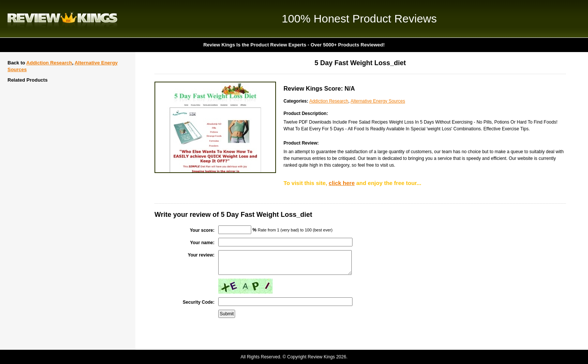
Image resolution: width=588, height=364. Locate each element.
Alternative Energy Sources (378, 101)
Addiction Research (49, 63)
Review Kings (62, 19)
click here (342, 183)
